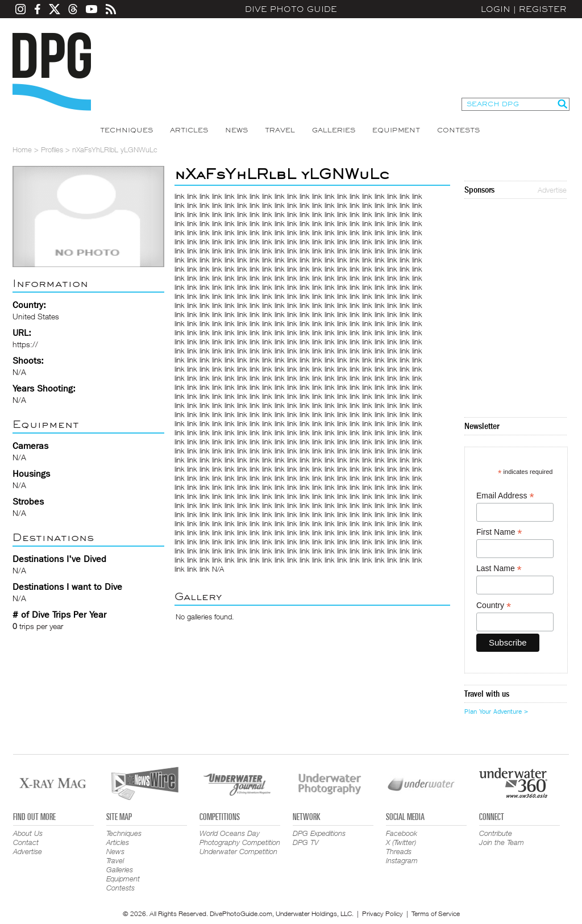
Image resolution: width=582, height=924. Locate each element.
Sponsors (479, 190)
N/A (218, 569)
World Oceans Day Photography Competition (240, 838)
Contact (26, 842)
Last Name (499, 569)
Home (22, 149)
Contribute (496, 833)
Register (543, 9)
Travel (280, 130)
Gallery (198, 596)
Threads (399, 851)
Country (494, 605)
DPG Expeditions (319, 833)
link (180, 196)
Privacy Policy (383, 913)
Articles (189, 130)
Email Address (505, 496)
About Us (28, 833)
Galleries (334, 130)
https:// (25, 344)
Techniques (126, 130)
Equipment (396, 130)
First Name (499, 532)
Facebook (402, 833)
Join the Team (502, 842)
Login (496, 9)
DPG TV (306, 842)
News (236, 130)
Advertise (552, 190)
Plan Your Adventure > (496, 711)
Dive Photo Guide (291, 9)
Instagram (402, 860)
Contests (458, 130)
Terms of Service (436, 913)
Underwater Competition (238, 851)
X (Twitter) (401, 842)
